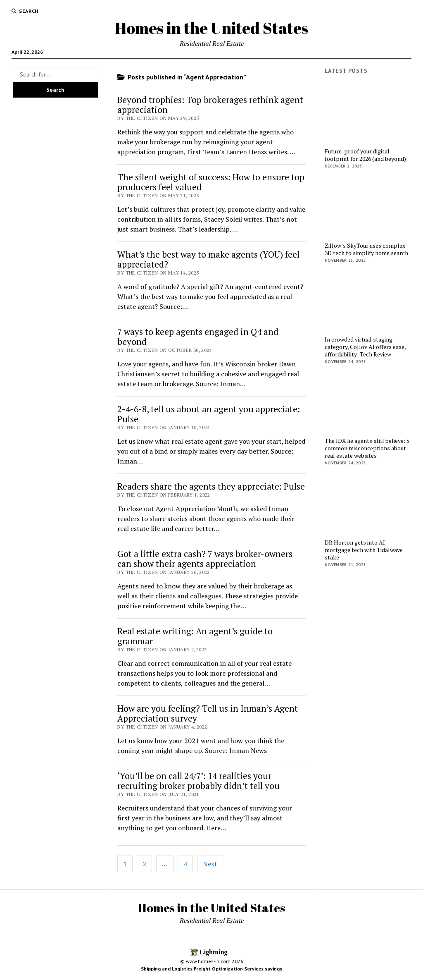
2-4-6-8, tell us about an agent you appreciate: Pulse (209, 414)
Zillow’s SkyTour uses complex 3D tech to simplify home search (366, 249)
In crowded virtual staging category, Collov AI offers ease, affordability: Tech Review (365, 347)
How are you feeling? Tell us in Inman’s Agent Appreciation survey (208, 713)
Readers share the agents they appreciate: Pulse (211, 486)
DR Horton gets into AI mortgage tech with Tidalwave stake (364, 550)
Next (210, 864)
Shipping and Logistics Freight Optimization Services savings (211, 969)
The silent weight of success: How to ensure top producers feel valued (211, 182)
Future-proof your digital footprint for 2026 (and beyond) (365, 155)
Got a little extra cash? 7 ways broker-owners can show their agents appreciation (205, 559)
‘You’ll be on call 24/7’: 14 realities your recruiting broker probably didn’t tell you (198, 781)
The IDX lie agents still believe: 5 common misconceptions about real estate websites (367, 448)
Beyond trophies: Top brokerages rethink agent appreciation (210, 105)
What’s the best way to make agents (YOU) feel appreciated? (208, 259)
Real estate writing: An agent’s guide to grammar (195, 636)
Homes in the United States (211, 28)
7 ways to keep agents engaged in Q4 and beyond (198, 337)
